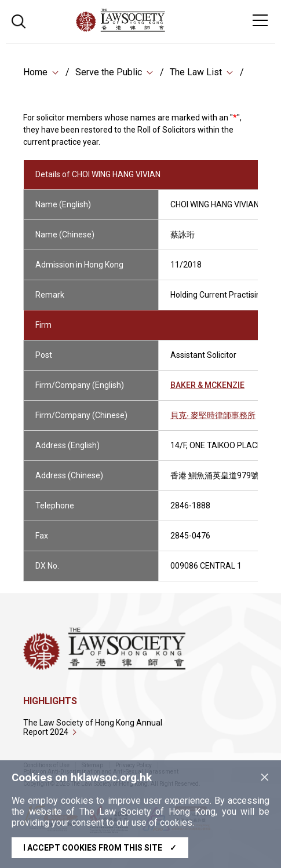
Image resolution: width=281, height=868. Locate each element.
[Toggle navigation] (260, 20)
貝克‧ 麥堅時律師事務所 (213, 416)
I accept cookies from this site (100, 848)
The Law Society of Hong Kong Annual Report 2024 (93, 727)
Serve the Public (109, 72)
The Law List (196, 72)
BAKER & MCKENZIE (207, 386)
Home (35, 72)
